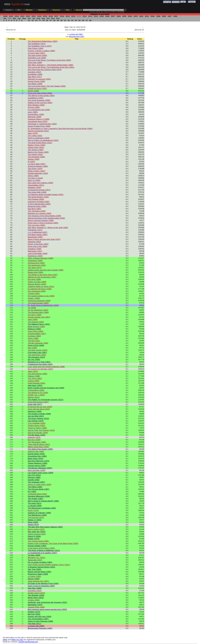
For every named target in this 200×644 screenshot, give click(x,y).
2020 (39, 16)
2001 (147, 16)
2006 (119, 16)
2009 (102, 16)
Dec (58, 18)
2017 (56, 16)
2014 (73, 16)
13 (36, 20)
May (24, 18)
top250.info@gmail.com (28, 642)
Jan (5, 18)
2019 (45, 16)
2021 (34, 16)
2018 (51, 16)
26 (83, 20)
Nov (53, 18)
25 (79, 20)
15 (43, 20)
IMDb (5, 640)
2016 (62, 16)
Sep (43, 18)
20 (61, 20)
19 (58, 20)
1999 (158, 16)
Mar (15, 18)
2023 (22, 16)
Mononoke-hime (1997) (77, 36)
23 (72, 20)
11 (29, 20)
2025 (11, 16)
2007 (113, 16)
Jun (29, 18)
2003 (136, 16)
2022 (28, 16)
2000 (153, 16)
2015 (68, 16)
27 (87, 20)
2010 (96, 16)
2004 (130, 16)
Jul (34, 18)
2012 (85, 16)
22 (69, 20)
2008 (107, 16)
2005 (124, 16)
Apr (19, 18)
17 (51, 20)
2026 (5, 16)
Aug (38, 18)
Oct (48, 18)
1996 (175, 16)
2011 (90, 16)
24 (76, 20)
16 (47, 20)
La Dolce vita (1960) (76, 34)
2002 (141, 16)
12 (33, 20)
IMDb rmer (17, 4)
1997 (170, 16)
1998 (164, 16)
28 (90, 20)
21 (65, 20)
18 (54, 20)
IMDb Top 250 (17, 640)
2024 (17, 16)
